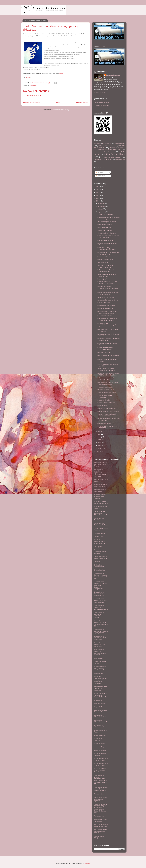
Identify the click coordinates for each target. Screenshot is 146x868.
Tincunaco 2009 (103, 263)
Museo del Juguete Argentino (100, 754)
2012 (98, 193)
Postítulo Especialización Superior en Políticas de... (108, 237)
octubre (100, 209)
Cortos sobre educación (105, 387)
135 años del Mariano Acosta (107, 393)
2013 (98, 190)
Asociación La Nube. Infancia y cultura (100, 485)
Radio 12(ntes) (102, 279)
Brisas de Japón (103, 406)
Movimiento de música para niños (100, 726)
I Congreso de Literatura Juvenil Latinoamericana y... (108, 383)
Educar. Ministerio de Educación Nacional (101, 558)
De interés (120, 143)
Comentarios (100, 176)
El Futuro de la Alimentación (106, 408)
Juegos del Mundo (100, 707)
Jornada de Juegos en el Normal (108, 300)
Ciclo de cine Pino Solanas (106, 306)
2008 (98, 452)
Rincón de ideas (115, 154)
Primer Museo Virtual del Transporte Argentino (101, 799)
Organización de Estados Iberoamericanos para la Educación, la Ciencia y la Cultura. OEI (101, 780)
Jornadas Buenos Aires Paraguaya (105, 396)
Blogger (87, 864)
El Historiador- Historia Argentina (100, 566)
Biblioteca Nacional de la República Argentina (100, 496)
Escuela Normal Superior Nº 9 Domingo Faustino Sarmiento (100, 652)
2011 (98, 195)
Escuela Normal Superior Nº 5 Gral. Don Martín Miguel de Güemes (101, 623)
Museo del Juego (99, 747)
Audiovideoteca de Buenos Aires (100, 490)
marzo (100, 445)
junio (100, 437)
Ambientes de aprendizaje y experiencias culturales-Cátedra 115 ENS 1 (100, 473)
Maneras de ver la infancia (106, 390)
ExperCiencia (98, 658)
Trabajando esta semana (111, 157)
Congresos (33, 85)
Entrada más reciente (31, 103)
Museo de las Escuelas (98, 739)
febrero (100, 448)
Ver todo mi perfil (99, 92)
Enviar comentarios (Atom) (60, 110)
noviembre (101, 206)
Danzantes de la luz (104, 400)
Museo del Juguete (100, 750)
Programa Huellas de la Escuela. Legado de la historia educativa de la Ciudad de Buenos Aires (101, 808)
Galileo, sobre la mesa (105, 230)
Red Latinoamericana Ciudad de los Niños (101, 825)
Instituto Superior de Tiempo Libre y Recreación (100, 688)
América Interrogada (104, 423)
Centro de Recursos (113, 75)
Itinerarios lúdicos (99, 704)
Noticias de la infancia (117, 148)
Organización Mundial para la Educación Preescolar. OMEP (101, 789)
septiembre (102, 212)
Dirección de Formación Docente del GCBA (100, 552)
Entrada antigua (82, 103)
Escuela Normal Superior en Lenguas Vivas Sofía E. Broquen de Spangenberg (101, 585)
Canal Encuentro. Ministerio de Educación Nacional (100, 513)
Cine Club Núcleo (99, 533)
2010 (98, 198)
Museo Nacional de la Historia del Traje (101, 759)
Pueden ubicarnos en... (101, 102)
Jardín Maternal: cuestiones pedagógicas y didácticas (106, 370)
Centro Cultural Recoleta (99, 519)
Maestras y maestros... (105, 352)
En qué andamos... (106, 146)
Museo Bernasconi (100, 735)
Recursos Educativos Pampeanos (101, 820)
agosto (100, 431)
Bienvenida (97, 144)
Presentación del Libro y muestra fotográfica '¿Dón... (108, 253)
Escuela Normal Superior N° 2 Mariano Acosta (99, 594)
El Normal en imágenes (101, 105)
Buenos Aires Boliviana (105, 257)
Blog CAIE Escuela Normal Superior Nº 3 (101, 502)
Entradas (99, 172)
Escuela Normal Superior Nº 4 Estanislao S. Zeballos (99, 615)
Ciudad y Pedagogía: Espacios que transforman (107, 415)
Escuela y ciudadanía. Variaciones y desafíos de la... (108, 339)
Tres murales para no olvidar (107, 222)
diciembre (101, 203)
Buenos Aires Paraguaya (105, 260)
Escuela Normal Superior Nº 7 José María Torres (100, 638)
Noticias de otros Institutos (109, 150)
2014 (98, 187)
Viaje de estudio (120, 159)
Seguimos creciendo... (105, 227)
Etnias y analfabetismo (105, 225)
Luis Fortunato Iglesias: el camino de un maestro (108, 356)
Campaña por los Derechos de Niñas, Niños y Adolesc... (107, 320)
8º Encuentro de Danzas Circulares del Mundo (105, 349)
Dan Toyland (98, 547)
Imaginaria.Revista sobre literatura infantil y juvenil (100, 668)
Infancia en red (99, 673)
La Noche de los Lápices (105, 308)
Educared (97, 562)
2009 (98, 201)
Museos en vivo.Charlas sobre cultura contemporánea (107, 312)
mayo (100, 440)
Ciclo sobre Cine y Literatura (107, 233)
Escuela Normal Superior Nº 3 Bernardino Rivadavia (101, 607)
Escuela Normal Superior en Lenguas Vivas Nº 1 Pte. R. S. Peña (101, 576)
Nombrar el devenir (104, 303)
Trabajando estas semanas (103, 159)
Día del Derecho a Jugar (105, 240)
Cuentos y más (99, 537)
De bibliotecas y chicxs (105, 316)
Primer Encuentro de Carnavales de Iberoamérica (108, 294)
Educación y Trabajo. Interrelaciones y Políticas (106, 249)
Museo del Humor (100, 744)
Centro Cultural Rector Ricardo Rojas (101, 524)
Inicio (58, 103)
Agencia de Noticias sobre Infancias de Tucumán (100, 464)
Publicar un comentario (33, 95)
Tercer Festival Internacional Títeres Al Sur (106, 275)
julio (99, 434)
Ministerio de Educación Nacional (100, 721)
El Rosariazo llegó (100, 570)
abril (99, 443)
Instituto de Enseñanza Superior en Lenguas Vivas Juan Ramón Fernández (100, 680)
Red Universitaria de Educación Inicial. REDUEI (100, 831)
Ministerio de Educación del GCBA (101, 716)
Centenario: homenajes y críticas (108, 411)
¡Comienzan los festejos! (105, 214)
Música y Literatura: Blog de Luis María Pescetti (100, 770)
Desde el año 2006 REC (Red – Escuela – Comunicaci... (108, 283)
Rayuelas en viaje (100, 816)
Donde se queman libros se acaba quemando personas (108, 218)
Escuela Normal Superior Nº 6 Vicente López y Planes (101, 631)
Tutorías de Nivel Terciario (106, 297)
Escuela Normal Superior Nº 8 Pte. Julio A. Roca (100, 645)
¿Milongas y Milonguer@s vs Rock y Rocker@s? (107, 266)
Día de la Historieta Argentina (107, 403)
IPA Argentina (98, 700)
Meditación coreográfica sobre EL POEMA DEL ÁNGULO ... (108, 374)
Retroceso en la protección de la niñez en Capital (108, 379)
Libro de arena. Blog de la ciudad (100, 711)
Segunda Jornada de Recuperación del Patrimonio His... (108, 288)
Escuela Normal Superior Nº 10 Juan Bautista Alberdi (100, 601)
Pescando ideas (99, 794)
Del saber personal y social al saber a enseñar (107, 271)
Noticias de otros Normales (104, 152)
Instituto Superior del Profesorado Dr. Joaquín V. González (101, 695)
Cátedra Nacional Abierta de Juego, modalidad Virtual (100, 542)
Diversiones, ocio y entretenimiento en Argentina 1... (107, 325)
